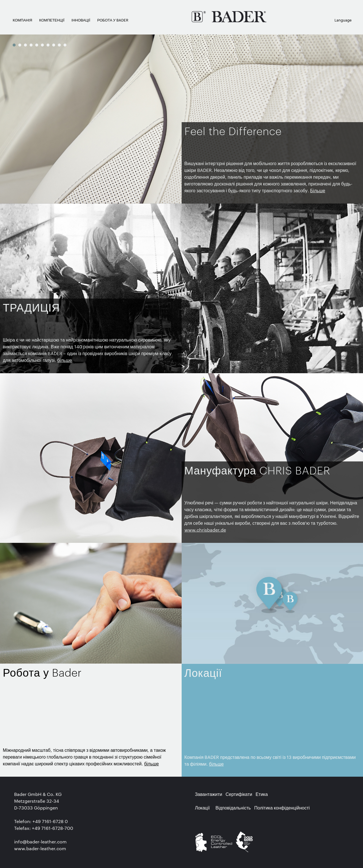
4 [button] (31, 45)
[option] (181, 119)
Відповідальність (233, 808)
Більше (318, 190)
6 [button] (42, 45)
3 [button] (25, 45)
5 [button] (37, 45)
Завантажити (209, 794)
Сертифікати (239, 794)
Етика (262, 794)
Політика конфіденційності (282, 808)
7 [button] (48, 45)
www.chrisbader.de (205, 530)
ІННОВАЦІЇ (81, 20)
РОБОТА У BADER (113, 20)
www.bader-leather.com (40, 848)
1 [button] (14, 45)
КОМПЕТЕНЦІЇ (52, 20)
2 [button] (20, 45)
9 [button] (59, 45)
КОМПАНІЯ (22, 20)
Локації (202, 808)
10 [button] (65, 45)
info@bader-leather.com (40, 842)
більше (65, 360)
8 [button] (54, 45)
